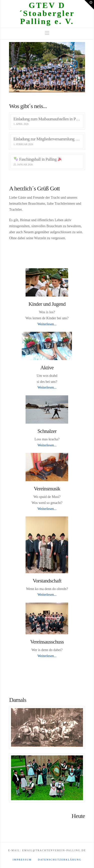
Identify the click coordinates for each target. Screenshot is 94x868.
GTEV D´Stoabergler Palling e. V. (47, 13)
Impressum (22, 860)
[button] (47, 33)
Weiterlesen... (47, 324)
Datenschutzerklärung (60, 860)
